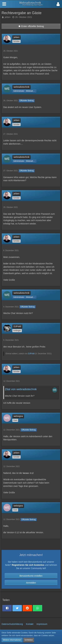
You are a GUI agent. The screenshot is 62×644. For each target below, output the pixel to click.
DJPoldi (31, 354)
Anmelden (31, 583)
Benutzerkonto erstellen (31, 576)
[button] (58, 4)
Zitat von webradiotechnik (21, 389)
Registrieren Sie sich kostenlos (28, 565)
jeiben (8, 17)
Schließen (29, 640)
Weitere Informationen (12, 640)
